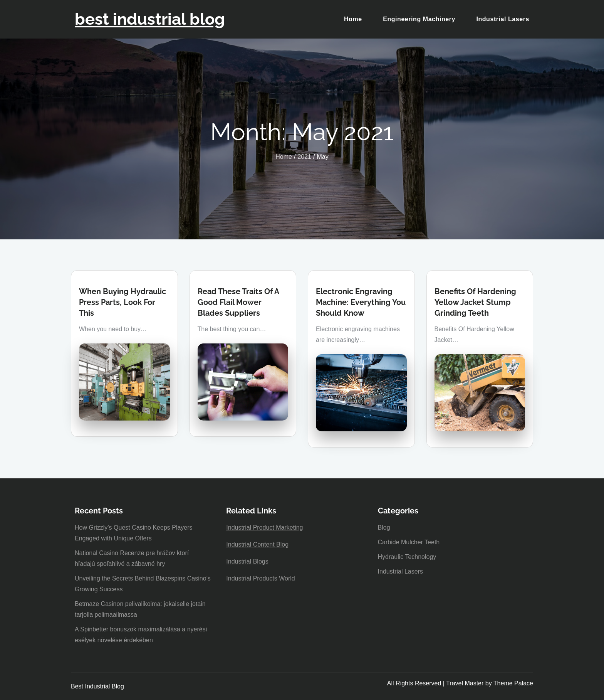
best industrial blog (150, 19)
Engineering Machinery (419, 19)
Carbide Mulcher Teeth (409, 542)
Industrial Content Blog (257, 544)
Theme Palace (513, 683)
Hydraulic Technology (407, 557)
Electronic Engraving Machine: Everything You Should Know (361, 302)
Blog (384, 528)
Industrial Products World (260, 578)
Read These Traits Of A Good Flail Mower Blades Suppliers (238, 302)
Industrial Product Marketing (264, 528)
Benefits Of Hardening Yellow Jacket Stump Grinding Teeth (475, 302)
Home (353, 19)
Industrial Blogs (247, 561)
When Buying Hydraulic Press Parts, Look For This (122, 302)
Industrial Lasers (503, 19)
